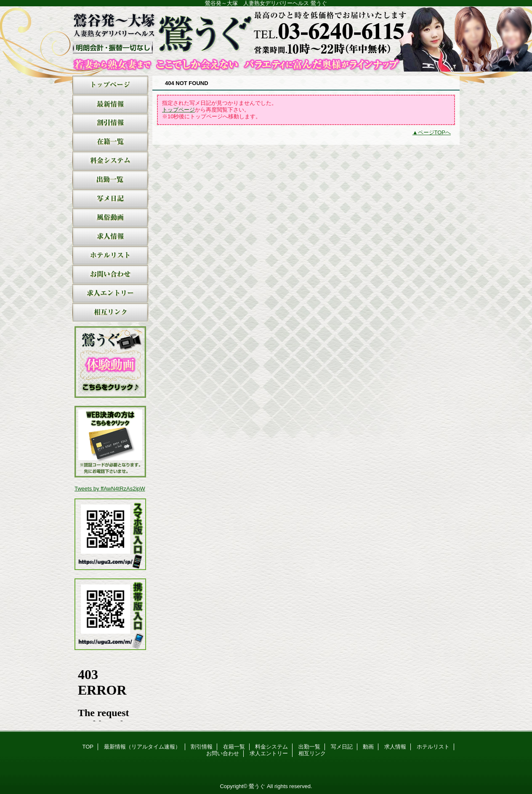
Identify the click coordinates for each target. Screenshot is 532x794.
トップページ (178, 110)
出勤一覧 (110, 180)
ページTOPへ (435, 132)
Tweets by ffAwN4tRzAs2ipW (110, 489)
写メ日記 (110, 199)
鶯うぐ (266, 39)
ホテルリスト (110, 256)
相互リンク (110, 313)
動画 (110, 218)
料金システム (110, 161)
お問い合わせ (110, 275)
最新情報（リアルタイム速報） (110, 104)
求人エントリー (110, 294)
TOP (110, 85)
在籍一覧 (110, 142)
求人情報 (110, 237)
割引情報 (110, 123)
